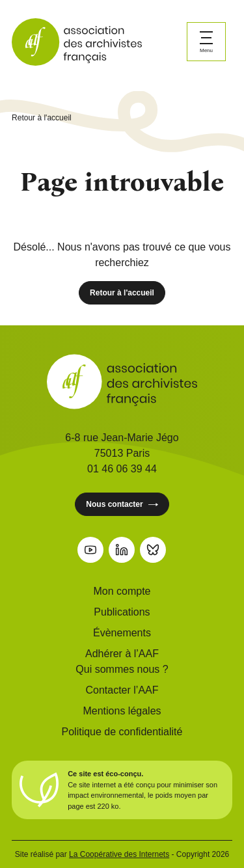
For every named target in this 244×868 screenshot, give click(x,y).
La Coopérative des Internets (119, 854)
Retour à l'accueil (42, 118)
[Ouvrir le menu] (206, 42)
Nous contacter (122, 505)
